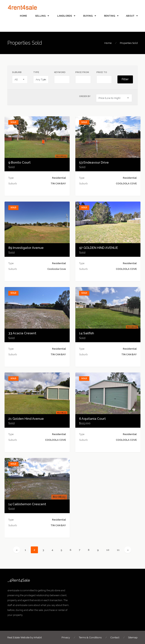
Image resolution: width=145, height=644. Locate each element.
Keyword (60, 72)
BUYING (88, 16)
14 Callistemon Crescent (27, 504)
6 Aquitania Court (92, 419)
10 (109, 550)
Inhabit (38, 637)
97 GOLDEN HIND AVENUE (99, 248)
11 (120, 550)
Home (108, 43)
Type (36, 72)
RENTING (110, 16)
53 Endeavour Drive (94, 162)
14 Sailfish (87, 333)
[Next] (128, 550)
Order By (85, 96)
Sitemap (133, 637)
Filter (125, 79)
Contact (115, 637)
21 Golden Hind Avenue (26, 419)
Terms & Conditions (90, 637)
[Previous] (17, 550)
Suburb (17, 72)
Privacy (66, 637)
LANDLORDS (65, 16)
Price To (102, 72)
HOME (23, 16)
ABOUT (130, 16)
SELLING (40, 16)
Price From (82, 72)
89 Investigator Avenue (26, 248)
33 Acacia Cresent (22, 333)
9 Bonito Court (19, 162)
